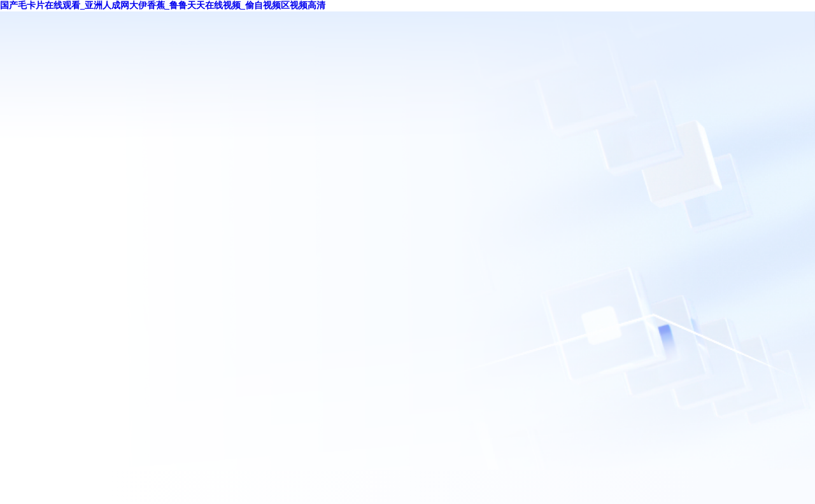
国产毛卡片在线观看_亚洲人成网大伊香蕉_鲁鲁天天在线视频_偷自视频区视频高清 (163, 5)
